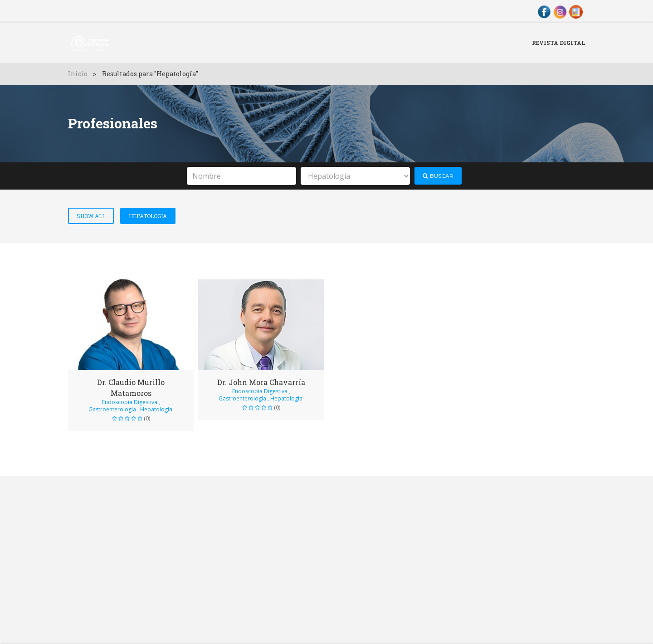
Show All (91, 216)
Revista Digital (558, 43)
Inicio (78, 74)
